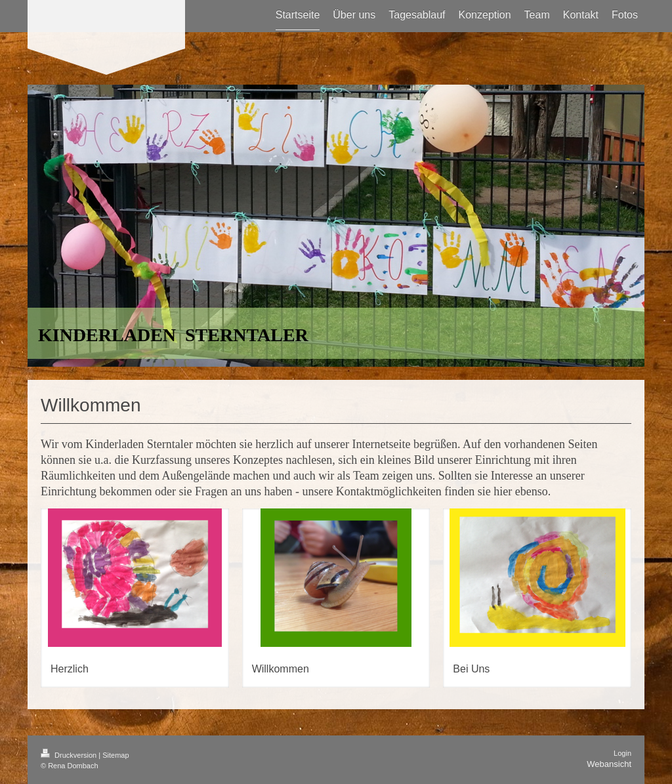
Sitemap (115, 755)
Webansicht (609, 764)
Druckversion (70, 755)
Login (622, 753)
